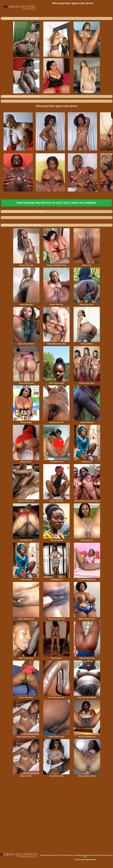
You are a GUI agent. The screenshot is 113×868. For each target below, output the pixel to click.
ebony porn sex (87, 539)
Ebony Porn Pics (26, 303)
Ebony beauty (26, 421)
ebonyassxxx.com (56, 421)
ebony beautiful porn (87, 736)
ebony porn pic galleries (87, 696)
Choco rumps (26, 578)
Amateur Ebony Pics (26, 500)
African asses (87, 461)
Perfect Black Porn (56, 736)
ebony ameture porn (26, 618)
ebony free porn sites (56, 618)
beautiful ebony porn (87, 578)
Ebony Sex (87, 264)
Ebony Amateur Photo (87, 775)
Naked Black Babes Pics (56, 343)
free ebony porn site (56, 696)
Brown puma (56, 657)
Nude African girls (56, 382)
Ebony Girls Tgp (26, 264)
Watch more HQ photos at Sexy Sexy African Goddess (56, 203)
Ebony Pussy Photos (26, 343)
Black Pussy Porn (26, 657)
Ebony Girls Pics (56, 303)
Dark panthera (87, 343)
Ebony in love (26, 461)
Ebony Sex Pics (26, 775)
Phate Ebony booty (87, 657)
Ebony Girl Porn (56, 500)
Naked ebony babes (87, 382)
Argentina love (56, 578)
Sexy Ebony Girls (56, 775)
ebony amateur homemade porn (87, 500)
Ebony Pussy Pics (87, 303)
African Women (87, 421)
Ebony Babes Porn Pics (26, 736)
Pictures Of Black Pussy (56, 264)
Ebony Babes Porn (26, 382)
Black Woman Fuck (87, 618)
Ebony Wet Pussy (26, 696)
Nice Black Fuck (56, 461)
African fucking (56, 539)
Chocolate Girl (26, 539)
